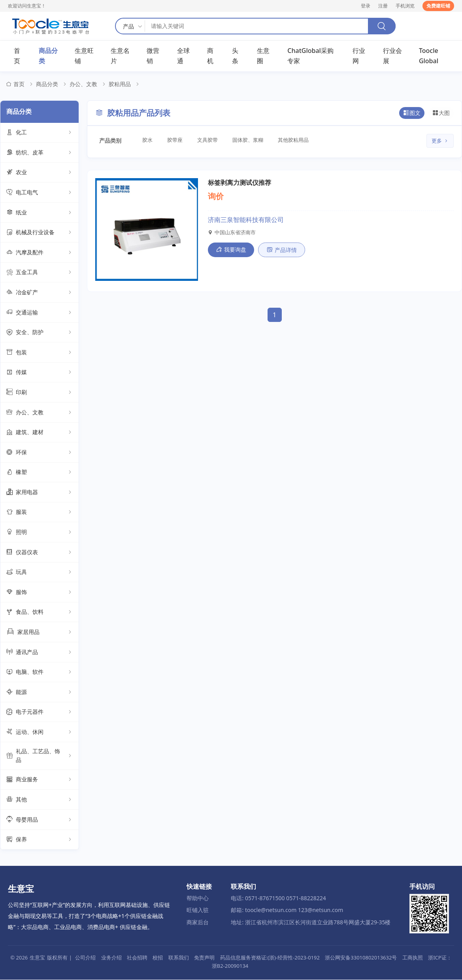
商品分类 (48, 56)
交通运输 (40, 313)
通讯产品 (40, 653)
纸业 (40, 213)
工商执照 (413, 957)
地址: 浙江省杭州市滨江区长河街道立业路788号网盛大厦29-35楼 (311, 922)
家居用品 (40, 632)
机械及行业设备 (40, 233)
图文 (412, 113)
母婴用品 (40, 820)
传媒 (40, 372)
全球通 (183, 56)
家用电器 (40, 493)
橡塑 (40, 472)
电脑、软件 (40, 672)
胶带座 (176, 140)
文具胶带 (209, 140)
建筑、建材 (40, 433)
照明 (40, 532)
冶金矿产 (40, 293)
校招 (158, 957)
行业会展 (392, 56)
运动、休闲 (40, 732)
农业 (40, 173)
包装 (40, 353)
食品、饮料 (40, 612)
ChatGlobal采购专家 (310, 56)
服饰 (40, 593)
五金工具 (40, 273)
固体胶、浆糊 (249, 140)
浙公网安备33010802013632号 (361, 957)
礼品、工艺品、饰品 (40, 756)
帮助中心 (198, 898)
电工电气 (40, 193)
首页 (17, 56)
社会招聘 (137, 957)
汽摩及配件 (40, 253)
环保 (40, 453)
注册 (383, 6)
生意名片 (120, 56)
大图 (441, 113)
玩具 (40, 572)
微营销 (153, 56)
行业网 (359, 56)
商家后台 (198, 922)
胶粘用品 (120, 84)
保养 (40, 840)
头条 (235, 56)
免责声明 (204, 957)
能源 (40, 692)
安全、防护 (40, 333)
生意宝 (37, 957)
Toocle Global (429, 56)
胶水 (148, 140)
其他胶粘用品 (295, 140)
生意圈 (263, 56)
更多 (440, 141)
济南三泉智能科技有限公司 (246, 220)
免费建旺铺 (438, 6)
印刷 (40, 393)
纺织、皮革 (40, 153)
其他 (40, 800)
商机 (210, 56)
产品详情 (282, 250)
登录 (366, 6)
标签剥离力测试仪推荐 (239, 182)
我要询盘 (231, 249)
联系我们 (179, 957)
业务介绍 (111, 957)
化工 (40, 133)
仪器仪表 (40, 553)
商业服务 (40, 780)
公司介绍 (85, 957)
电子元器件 (40, 712)
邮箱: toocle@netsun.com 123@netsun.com (287, 910)
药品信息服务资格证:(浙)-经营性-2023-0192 (270, 957)
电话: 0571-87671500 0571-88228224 (278, 898)
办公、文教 (83, 84)
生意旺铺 (84, 56)
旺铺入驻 (198, 910)
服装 (40, 512)
